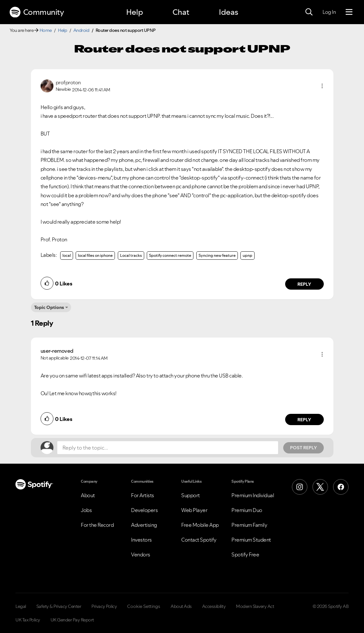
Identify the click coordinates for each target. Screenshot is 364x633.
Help (135, 12)
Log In (329, 12)
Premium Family (249, 525)
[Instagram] (300, 487)
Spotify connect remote (170, 255)
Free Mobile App (200, 525)
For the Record (97, 525)
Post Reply (303, 448)
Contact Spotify (199, 540)
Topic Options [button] (49, 307)
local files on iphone (95, 255)
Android (81, 30)
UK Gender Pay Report (72, 620)
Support (191, 495)
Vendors (141, 554)
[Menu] (349, 12)
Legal (21, 606)
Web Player (194, 510)
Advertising (144, 525)
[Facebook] (341, 487)
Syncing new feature (217, 255)
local (67, 255)
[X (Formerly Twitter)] (320, 487)
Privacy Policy (104, 606)
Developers (144, 510)
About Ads (181, 606)
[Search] (309, 12)
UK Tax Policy (28, 620)
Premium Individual (253, 495)
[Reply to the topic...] (168, 448)
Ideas (229, 12)
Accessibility (214, 606)
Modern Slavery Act (255, 606)
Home (46, 30)
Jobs (86, 510)
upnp (247, 255)
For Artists (143, 495)
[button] (322, 86)
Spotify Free (245, 554)
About (88, 495)
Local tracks (131, 255)
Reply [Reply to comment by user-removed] (304, 420)
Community (37, 12)
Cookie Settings (144, 606)
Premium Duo (247, 510)
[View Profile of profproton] (68, 82)
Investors (141, 540)
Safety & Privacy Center (59, 606)
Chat (181, 12)
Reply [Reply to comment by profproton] (304, 284)
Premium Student (251, 540)
